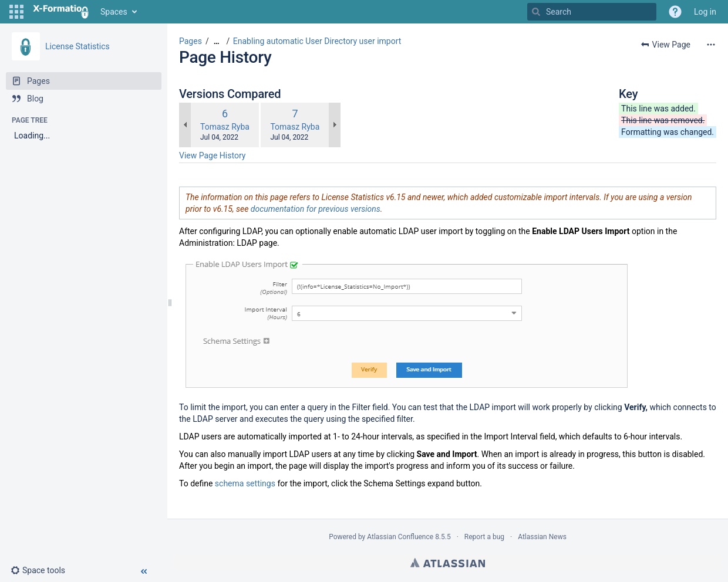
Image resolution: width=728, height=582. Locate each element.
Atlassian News (542, 537)
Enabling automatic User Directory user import (317, 41)
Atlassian (448, 563)
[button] (16, 12)
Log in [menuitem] (705, 12)
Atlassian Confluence (400, 537)
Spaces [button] (114, 12)
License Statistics (77, 46)
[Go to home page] (61, 12)
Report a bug (484, 537)
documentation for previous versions (316, 209)
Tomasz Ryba (225, 127)
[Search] (536, 12)
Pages (191, 41)
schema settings (245, 483)
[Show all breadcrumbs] (217, 41)
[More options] (711, 45)
